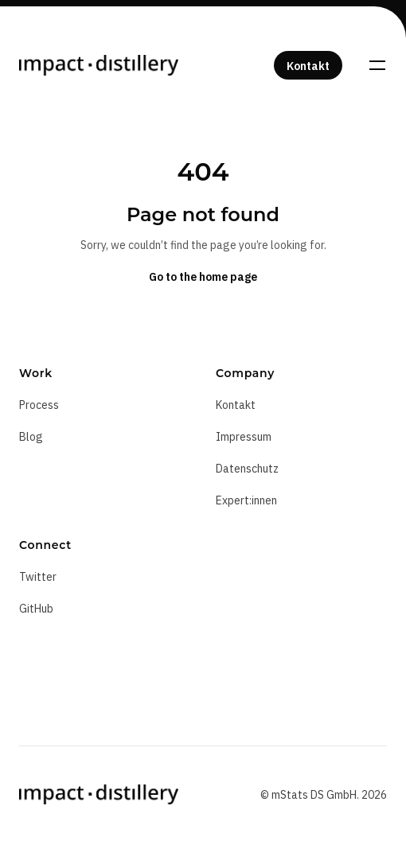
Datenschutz (247, 469)
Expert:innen (246, 500)
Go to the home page (203, 277)
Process (39, 405)
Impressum (244, 437)
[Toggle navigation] (377, 65)
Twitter (38, 577)
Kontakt (236, 405)
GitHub (36, 609)
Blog (31, 437)
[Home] (99, 65)
